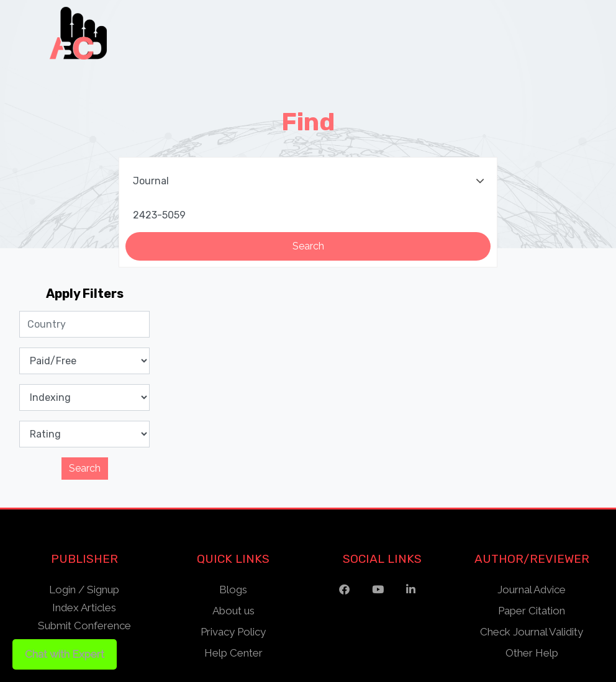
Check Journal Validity (532, 632)
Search (85, 468)
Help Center (233, 653)
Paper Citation (532, 611)
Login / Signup (84, 590)
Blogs (233, 590)
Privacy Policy (233, 632)
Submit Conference (84, 626)
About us (233, 611)
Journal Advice (532, 590)
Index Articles (84, 608)
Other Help (532, 653)
